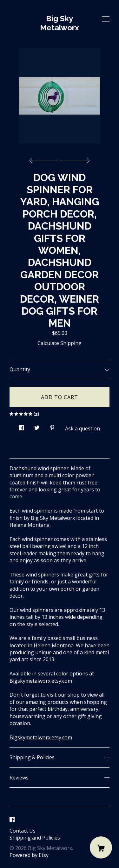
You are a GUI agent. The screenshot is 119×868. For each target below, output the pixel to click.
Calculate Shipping (60, 343)
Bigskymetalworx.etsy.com (41, 681)
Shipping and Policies (35, 838)
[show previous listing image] (45, 159)
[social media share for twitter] (37, 426)
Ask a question (83, 428)
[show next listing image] (74, 159)
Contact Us (23, 831)
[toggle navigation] (106, 19)
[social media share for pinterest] (52, 426)
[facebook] (12, 820)
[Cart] (101, 847)
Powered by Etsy (29, 855)
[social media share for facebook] (22, 426)
